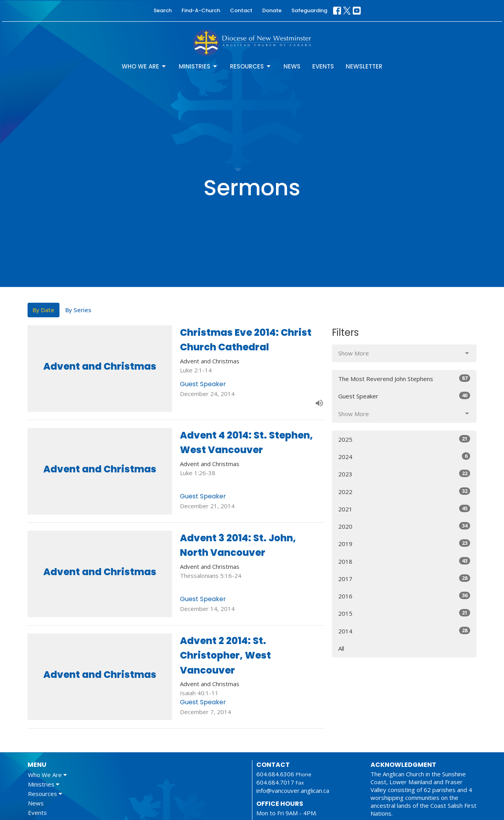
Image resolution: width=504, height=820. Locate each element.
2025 (404, 439)
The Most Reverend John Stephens (404, 379)
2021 (404, 509)
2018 (404, 561)
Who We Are (144, 66)
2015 (404, 613)
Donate (272, 10)
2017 (404, 578)
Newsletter (364, 66)
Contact (241, 10)
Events (323, 66)
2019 (404, 543)
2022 (404, 491)
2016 (404, 596)
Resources (251, 66)
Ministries (198, 66)
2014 (404, 631)
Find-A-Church (201, 10)
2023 (404, 474)
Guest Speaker (404, 396)
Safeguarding (309, 10)
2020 (404, 526)
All (341, 648)
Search (163, 10)
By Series (78, 310)
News (292, 66)
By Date (44, 310)
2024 (404, 456)
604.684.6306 (275, 774)
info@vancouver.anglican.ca (293, 790)
